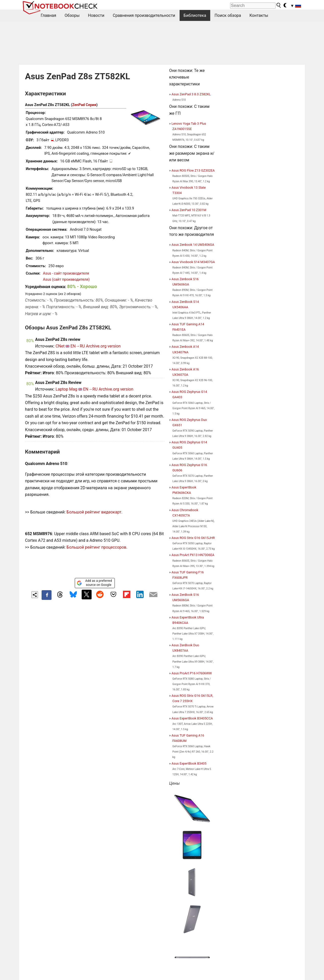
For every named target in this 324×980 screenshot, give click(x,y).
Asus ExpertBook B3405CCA (192, 718)
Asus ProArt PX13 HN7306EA (193, 555)
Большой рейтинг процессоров (96, 547)
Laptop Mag (66, 389)
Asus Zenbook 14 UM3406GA (193, 245)
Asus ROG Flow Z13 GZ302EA (193, 170)
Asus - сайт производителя (66, 273)
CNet (60, 346)
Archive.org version (103, 346)
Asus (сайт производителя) (66, 280)
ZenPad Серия (84, 105)
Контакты (259, 15)
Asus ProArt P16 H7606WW (192, 673)
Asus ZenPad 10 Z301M (189, 210)
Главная (49, 15)
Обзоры (72, 15)
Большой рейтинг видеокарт (94, 512)
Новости (96, 15)
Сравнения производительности (144, 15)
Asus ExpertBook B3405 (189, 763)
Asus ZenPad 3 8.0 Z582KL (191, 94)
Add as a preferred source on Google (94, 583)
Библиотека (195, 15)
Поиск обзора (228, 15)
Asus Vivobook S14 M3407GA (193, 262)
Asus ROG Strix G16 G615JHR (193, 538)
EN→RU (78, 346)
